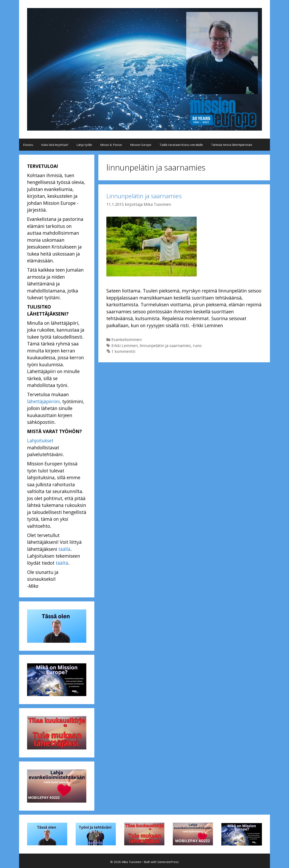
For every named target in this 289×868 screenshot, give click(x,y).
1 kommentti (123, 351)
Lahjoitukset (40, 441)
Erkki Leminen (125, 346)
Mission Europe (141, 145)
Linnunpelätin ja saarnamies (144, 196)
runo (197, 346)
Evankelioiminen (127, 340)
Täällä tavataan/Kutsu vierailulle (181, 145)
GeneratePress (168, 862)
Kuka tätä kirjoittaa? (55, 145)
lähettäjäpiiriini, (44, 401)
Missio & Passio (111, 145)
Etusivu (28, 145)
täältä (62, 563)
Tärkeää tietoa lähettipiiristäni (232, 145)
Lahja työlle (84, 145)
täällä (64, 549)
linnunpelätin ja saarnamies (165, 346)
